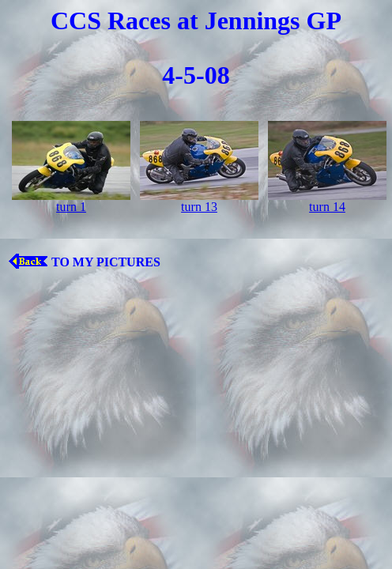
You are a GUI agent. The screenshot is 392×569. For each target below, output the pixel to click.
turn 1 (71, 207)
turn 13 (199, 207)
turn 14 (327, 207)
